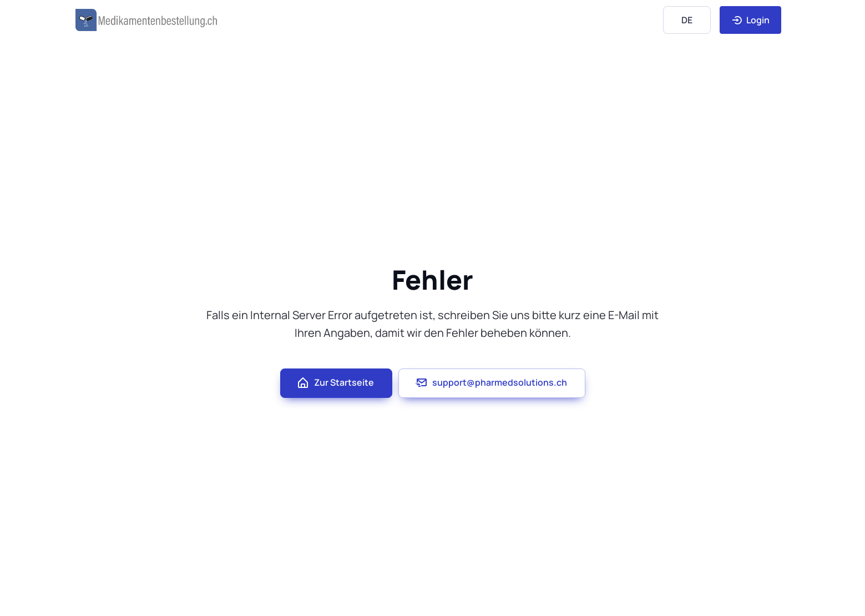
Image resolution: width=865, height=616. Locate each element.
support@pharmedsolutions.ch (491, 383)
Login (750, 20)
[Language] (687, 20)
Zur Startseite (335, 383)
